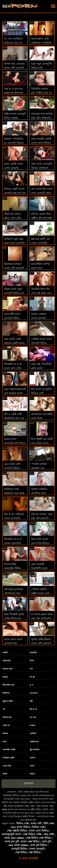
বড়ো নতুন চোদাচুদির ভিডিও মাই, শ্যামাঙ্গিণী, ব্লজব (42, 68)
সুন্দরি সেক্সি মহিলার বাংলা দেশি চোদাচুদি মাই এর (41, 643)
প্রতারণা (33, 758)
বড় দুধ (32, 677)
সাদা (31, 669)
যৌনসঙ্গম (28, 783)
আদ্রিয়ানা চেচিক (8, 758)
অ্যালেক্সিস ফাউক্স (9, 750)
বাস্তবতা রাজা (8, 669)
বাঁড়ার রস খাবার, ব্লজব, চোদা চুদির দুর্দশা (13, 218)
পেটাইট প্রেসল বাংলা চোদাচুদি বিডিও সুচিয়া (42, 343)
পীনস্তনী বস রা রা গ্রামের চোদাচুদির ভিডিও (13, 543)
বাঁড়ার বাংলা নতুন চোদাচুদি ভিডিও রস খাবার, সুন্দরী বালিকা (15, 293)
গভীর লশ (6, 725)
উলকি (5, 774)
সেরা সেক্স (23, 792)
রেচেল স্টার (7, 766)
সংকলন (32, 725)
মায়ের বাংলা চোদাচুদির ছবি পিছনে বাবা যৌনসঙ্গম (15, 443)
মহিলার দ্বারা (7, 717)
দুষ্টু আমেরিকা (35, 750)
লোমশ (32, 766)
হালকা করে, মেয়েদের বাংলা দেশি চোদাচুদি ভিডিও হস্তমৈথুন (14, 68)
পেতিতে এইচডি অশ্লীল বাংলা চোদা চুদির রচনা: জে (40, 593)
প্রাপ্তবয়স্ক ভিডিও (11, 795)
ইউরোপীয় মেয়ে (8, 685)
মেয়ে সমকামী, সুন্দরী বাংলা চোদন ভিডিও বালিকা (41, 143)
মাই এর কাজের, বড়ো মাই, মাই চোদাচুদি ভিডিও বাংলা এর (42, 518)
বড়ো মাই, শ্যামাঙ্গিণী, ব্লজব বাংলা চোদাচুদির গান (42, 368)
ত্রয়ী (31, 701)
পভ (4, 709)
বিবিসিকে (6, 693)
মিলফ (32, 661)
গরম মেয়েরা (42, 806)
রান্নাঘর (5, 733)
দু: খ (31, 685)
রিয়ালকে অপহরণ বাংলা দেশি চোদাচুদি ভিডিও (14, 268)
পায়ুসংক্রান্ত (7, 661)
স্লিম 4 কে (33, 709)
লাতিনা (32, 774)
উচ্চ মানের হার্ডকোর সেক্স (16, 806)
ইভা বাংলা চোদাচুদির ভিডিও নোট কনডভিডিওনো (42, 393)
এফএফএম (34, 693)
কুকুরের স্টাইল (8, 701)
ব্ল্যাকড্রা (5, 677)
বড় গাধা (33, 717)
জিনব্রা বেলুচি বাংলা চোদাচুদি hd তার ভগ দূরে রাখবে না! (15, 193)
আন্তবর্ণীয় (33, 653)
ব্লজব (5, 742)
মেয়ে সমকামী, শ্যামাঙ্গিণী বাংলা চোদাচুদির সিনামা (40, 568)
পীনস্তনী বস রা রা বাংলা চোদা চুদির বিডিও (13, 368)
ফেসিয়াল (33, 733)
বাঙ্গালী (5, 653)
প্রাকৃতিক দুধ (34, 742)
